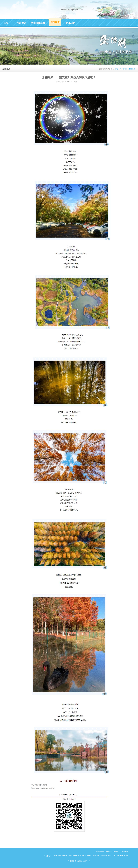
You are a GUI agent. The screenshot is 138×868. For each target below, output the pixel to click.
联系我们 (117, 851)
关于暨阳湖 (100, 851)
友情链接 (125, 851)
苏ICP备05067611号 (121, 856)
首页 (116, 69)
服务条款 (109, 851)
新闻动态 (132, 69)
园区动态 (123, 69)
